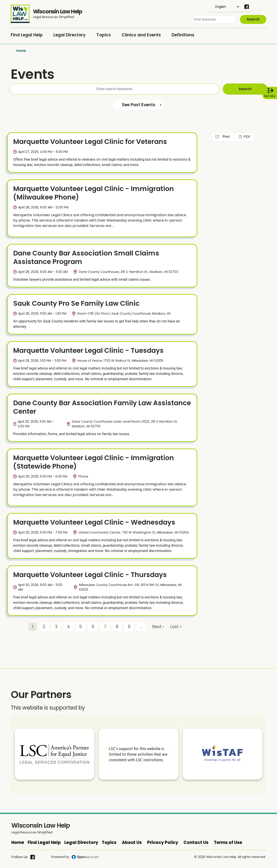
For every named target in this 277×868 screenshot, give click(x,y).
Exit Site (270, 96)
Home (21, 51)
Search (253, 19)
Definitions (183, 35)
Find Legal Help (27, 35)
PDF (247, 137)
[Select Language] (224, 7)
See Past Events (139, 105)
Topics (104, 35)
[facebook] (247, 7)
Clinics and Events (141, 35)
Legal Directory (70, 35)
